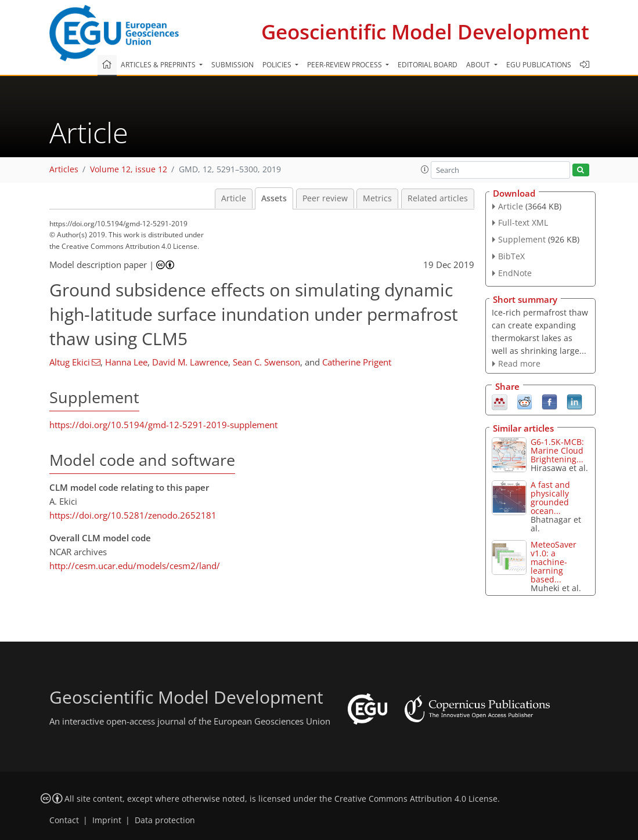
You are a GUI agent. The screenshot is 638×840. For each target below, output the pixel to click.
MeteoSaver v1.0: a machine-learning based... (554, 562)
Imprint (107, 820)
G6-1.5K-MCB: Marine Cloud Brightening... (557, 450)
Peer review (325, 198)
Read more (519, 363)
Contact (64, 820)
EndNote (515, 273)
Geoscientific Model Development (425, 32)
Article (234, 198)
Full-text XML (523, 222)
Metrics (377, 198)
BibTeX (511, 256)
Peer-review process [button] (345, 65)
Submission (233, 65)
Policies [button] (278, 65)
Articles (64, 169)
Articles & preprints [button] (159, 65)
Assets (274, 198)
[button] (425, 169)
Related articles (438, 198)
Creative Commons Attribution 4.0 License (416, 799)
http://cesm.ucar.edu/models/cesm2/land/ (135, 566)
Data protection (165, 820)
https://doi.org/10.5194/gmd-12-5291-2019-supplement (163, 425)
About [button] (479, 65)
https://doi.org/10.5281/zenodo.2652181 (133, 515)
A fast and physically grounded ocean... (550, 498)
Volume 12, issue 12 (129, 169)
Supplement (522, 239)
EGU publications (539, 65)
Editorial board (428, 65)
